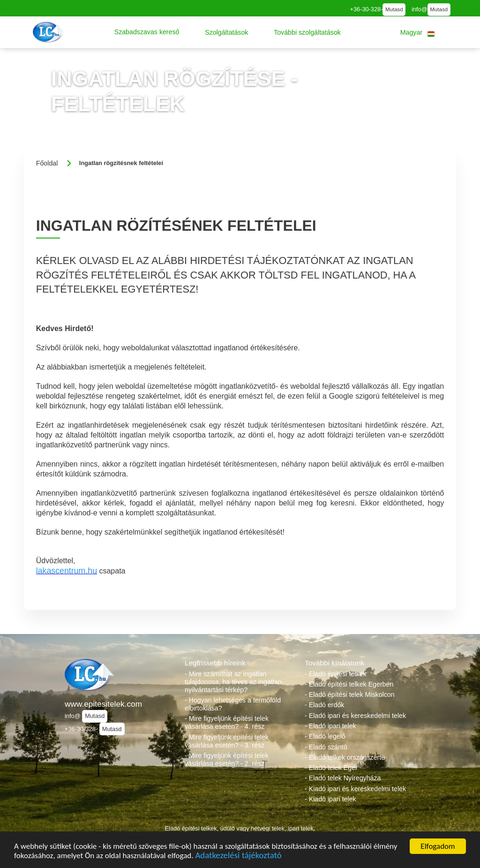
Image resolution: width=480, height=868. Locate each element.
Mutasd (394, 9)
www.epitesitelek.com (103, 704)
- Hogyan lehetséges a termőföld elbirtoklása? (233, 704)
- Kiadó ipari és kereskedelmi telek (355, 789)
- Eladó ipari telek (330, 726)
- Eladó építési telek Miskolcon (350, 694)
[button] (147, 32)
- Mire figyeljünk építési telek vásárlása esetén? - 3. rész (227, 741)
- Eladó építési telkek (336, 674)
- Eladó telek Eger (331, 768)
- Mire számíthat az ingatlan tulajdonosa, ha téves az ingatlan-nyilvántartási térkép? (234, 682)
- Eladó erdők (324, 705)
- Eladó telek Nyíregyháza (343, 778)
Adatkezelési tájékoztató (238, 857)
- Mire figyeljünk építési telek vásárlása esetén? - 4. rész (227, 722)
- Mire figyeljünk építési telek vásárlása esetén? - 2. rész (227, 759)
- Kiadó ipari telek (330, 799)
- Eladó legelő (325, 736)
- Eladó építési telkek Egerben (349, 684)
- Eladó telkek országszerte (345, 757)
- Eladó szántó (326, 747)
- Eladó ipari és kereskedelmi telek (355, 716)
